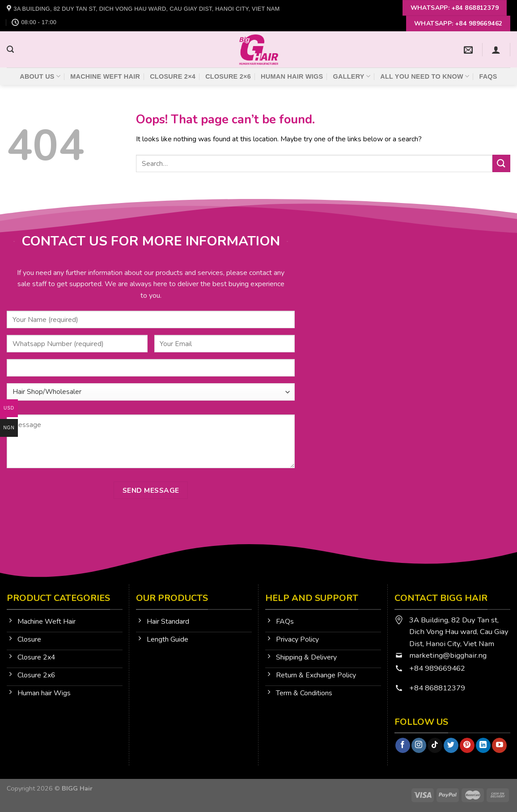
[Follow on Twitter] (451, 745)
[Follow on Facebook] (403, 745)
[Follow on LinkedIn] (483, 745)
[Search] (10, 49)
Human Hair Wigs (292, 76)
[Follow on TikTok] (435, 745)
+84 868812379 (438, 688)
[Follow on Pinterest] (467, 745)
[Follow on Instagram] (419, 745)
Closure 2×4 (173, 76)
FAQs (488, 76)
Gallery (352, 76)
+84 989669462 (437, 668)
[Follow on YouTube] (499, 745)
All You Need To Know (425, 76)
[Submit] (501, 163)
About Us (40, 76)
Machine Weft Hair (105, 76)
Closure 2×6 (228, 76)
